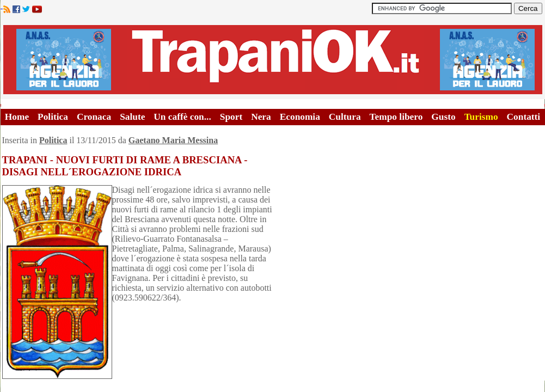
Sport (231, 117)
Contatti (524, 117)
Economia (300, 117)
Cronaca (94, 117)
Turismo (481, 117)
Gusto (443, 117)
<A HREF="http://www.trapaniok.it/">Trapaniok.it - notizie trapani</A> (273, 60)
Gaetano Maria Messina (173, 140)
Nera (261, 117)
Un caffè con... (182, 117)
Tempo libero (396, 117)
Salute (132, 117)
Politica (53, 117)
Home (17, 117)
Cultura (345, 117)
